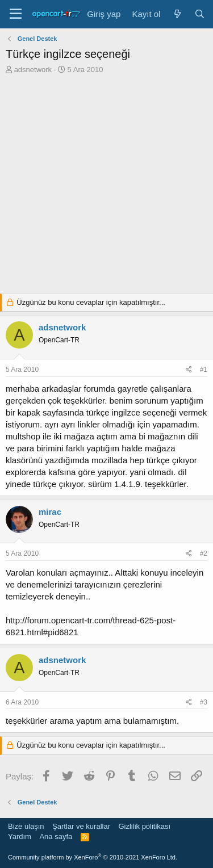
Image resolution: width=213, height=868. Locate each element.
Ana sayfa (56, 836)
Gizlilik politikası (144, 826)
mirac (50, 512)
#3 (204, 702)
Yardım (20, 836)
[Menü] (16, 14)
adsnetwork (33, 70)
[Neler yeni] (177, 14)
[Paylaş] (189, 370)
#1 (204, 370)
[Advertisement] (106, 187)
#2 (204, 553)
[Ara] (200, 14)
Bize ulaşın (26, 826)
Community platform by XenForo (93, 857)
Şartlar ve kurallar (81, 826)
